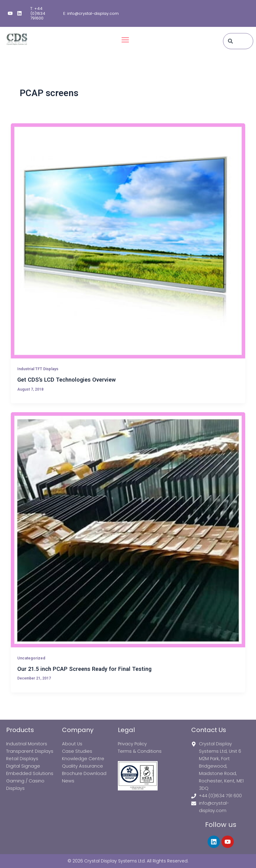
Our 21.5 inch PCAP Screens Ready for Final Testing (84, 669)
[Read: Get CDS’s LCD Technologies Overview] (128, 241)
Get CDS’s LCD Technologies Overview (66, 380)
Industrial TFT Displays (38, 369)
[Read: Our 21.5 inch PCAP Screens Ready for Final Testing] (128, 530)
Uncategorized (31, 658)
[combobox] (238, 41)
